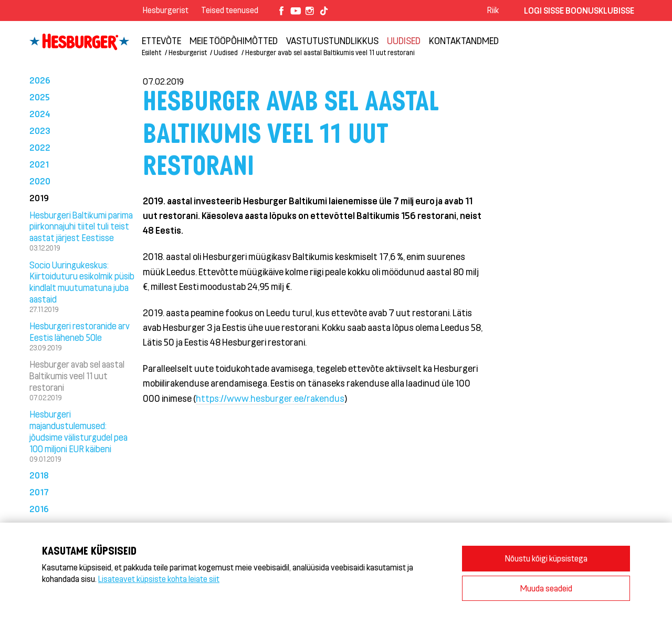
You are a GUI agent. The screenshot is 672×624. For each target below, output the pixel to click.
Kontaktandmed (464, 40)
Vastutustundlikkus (332, 40)
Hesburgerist (166, 10)
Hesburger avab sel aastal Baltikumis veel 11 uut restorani (330, 52)
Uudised (404, 40)
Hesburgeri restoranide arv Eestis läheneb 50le (80, 331)
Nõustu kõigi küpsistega (546, 558)
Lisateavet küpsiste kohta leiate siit (159, 579)
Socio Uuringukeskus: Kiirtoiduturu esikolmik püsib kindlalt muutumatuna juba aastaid (82, 282)
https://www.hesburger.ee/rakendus (270, 398)
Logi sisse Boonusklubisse (579, 10)
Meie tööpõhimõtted (234, 40)
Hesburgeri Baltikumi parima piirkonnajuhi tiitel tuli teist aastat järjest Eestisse (81, 226)
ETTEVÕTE (161, 40)
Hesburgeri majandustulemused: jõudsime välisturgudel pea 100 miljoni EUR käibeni (78, 431)
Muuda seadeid (546, 588)
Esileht (151, 52)
